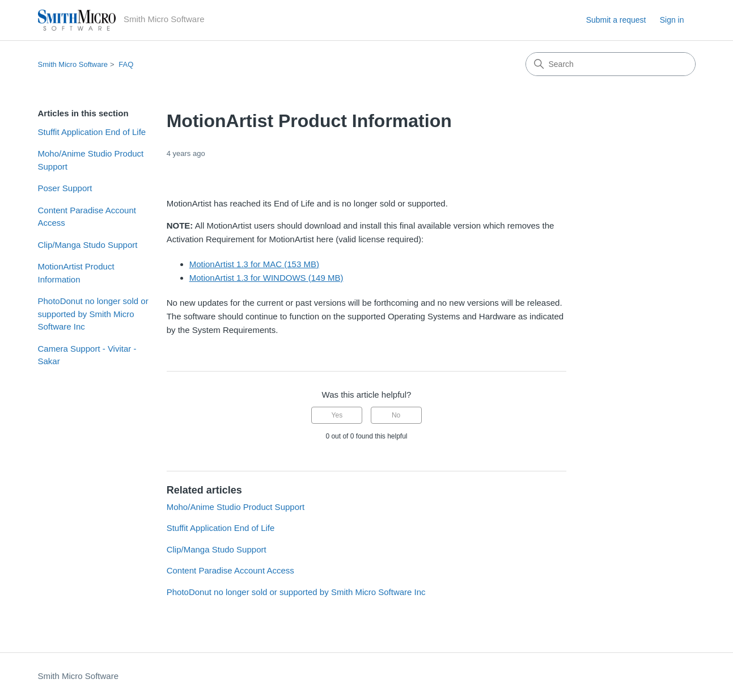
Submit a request (616, 20)
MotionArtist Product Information (76, 273)
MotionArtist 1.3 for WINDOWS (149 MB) (266, 278)
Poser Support (65, 188)
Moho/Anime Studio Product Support (91, 160)
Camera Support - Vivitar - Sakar (87, 355)
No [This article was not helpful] (396, 415)
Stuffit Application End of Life (92, 132)
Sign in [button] (672, 20)
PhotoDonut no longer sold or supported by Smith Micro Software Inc (93, 314)
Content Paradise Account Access (87, 217)
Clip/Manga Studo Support (88, 245)
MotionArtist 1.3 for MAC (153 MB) (254, 264)
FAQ (126, 64)
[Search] (611, 64)
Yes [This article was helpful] (337, 415)
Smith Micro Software (73, 64)
